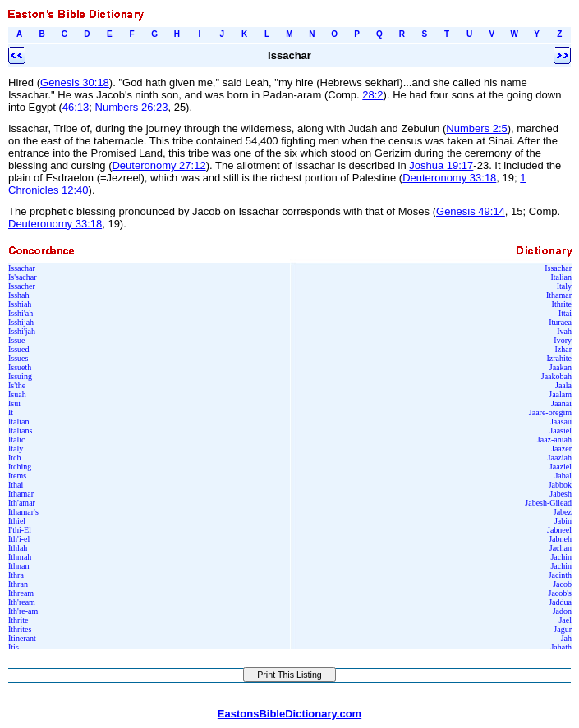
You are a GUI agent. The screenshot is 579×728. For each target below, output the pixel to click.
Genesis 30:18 (75, 82)
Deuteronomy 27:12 (159, 165)
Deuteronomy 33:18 (449, 178)
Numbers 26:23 (132, 107)
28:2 (372, 95)
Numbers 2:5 (476, 128)
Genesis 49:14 (471, 211)
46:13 (76, 107)
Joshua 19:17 (441, 165)
